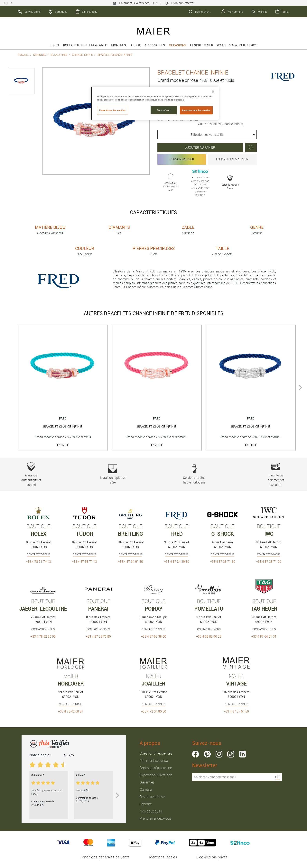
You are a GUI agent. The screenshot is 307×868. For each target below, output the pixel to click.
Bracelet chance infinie (115, 55)
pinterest (207, 754)
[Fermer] (213, 92)
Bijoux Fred (59, 55)
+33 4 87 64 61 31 (264, 636)
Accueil (23, 55)
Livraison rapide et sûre (113, 474)
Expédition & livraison (156, 775)
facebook (195, 754)
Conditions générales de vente (105, 857)
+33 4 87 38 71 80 (223, 562)
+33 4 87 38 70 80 (98, 636)
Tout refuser (164, 110)
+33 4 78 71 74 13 (38, 562)
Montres (119, 45)
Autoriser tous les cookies (196, 110)
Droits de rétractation (156, 768)
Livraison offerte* (180, 3)
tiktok (231, 754)
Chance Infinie (82, 55)
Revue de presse (152, 797)
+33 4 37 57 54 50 (236, 711)
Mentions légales (163, 857)
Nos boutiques (151, 811)
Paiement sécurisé (154, 760)
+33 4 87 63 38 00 (153, 636)
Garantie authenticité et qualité (31, 474)
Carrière (146, 789)
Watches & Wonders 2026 (237, 45)
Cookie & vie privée (212, 857)
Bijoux (135, 45)
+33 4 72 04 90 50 (153, 711)
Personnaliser (182, 159)
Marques (40, 55)
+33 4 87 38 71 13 (84, 562)
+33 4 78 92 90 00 (43, 636)
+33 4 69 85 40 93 (209, 636)
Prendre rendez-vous (156, 818)
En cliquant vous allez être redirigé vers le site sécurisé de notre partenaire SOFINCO (200, 183)
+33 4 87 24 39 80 (177, 562)
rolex (54, 45)
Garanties (147, 782)
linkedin (242, 754)
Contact (146, 804)
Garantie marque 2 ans (230, 182)
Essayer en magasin (232, 159)
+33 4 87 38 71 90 (269, 562)
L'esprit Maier (202, 45)
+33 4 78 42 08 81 (71, 711)
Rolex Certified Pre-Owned (85, 45)
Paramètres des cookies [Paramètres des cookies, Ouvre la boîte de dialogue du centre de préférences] (112, 110)
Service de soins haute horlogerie (194, 474)
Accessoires (155, 45)
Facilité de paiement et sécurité (276, 474)
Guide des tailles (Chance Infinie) (220, 124)
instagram (219, 754)
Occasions (178, 45)
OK (278, 777)
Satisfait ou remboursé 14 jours (170, 182)
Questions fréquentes (156, 753)
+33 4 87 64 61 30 (130, 562)
